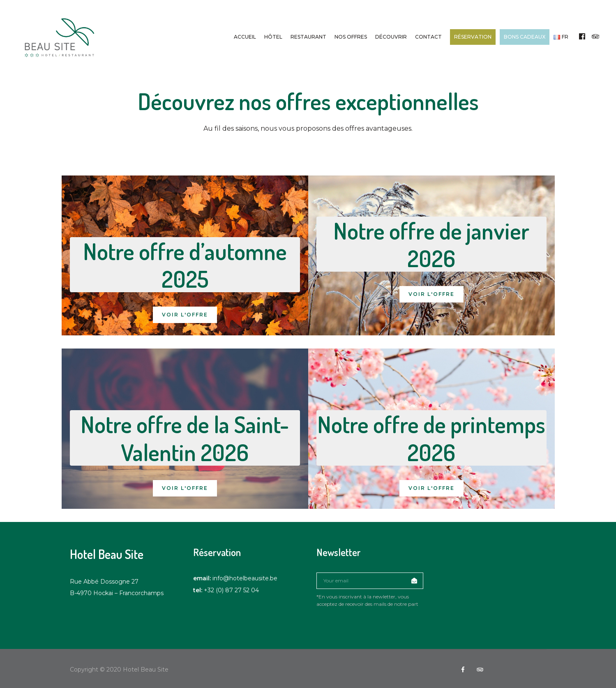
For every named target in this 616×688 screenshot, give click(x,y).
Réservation (473, 37)
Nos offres (351, 37)
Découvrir (391, 37)
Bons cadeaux (525, 37)
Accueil (245, 37)
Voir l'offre (185, 315)
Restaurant (308, 37)
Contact (428, 37)
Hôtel (273, 37)
